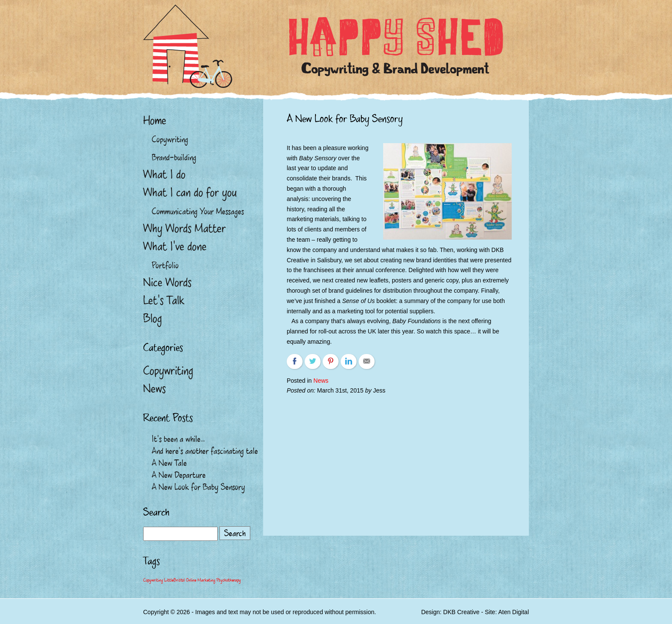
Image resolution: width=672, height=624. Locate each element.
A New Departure (179, 475)
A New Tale (169, 463)
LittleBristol (174, 580)
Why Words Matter (184, 228)
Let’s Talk (164, 300)
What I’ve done (175, 246)
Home (155, 120)
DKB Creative (461, 612)
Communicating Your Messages (198, 211)
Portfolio (165, 265)
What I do (164, 174)
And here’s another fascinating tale (205, 451)
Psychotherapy (229, 580)
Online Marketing (201, 580)
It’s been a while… (178, 439)
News (321, 381)
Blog (153, 318)
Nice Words (167, 282)
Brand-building (174, 157)
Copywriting (170, 139)
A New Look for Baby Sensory (198, 487)
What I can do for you (190, 192)
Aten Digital (513, 612)
